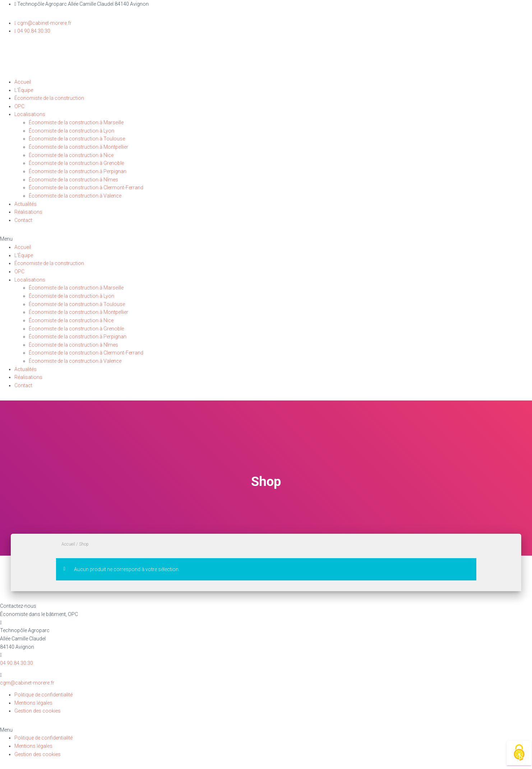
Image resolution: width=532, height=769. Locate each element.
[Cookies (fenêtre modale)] (519, 753)
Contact (23, 220)
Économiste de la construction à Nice (71, 155)
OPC (19, 106)
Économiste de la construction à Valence (75, 196)
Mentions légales (33, 703)
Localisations (30, 114)
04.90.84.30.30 (17, 663)
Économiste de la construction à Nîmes (73, 180)
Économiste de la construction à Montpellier (78, 147)
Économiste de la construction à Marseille (76, 122)
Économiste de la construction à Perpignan (78, 171)
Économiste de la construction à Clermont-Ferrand (86, 187)
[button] (266, 239)
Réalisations (28, 212)
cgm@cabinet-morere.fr (27, 683)
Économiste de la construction (49, 98)
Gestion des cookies (38, 711)
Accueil (23, 82)
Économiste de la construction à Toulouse (77, 139)
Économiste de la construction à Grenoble (76, 163)
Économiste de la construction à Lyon (71, 131)
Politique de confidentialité (43, 695)
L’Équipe (24, 90)
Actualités (26, 204)
